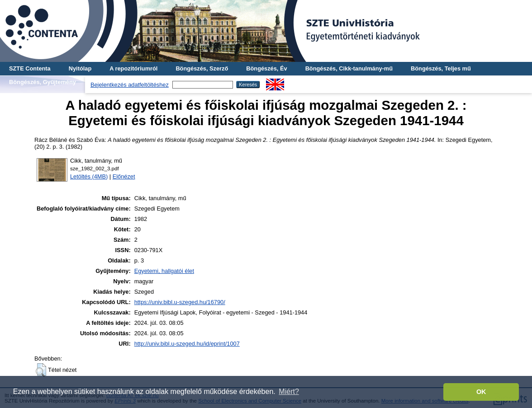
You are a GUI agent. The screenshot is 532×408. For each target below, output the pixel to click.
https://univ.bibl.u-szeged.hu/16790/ (180, 302)
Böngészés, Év (266, 68)
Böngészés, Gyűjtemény (43, 82)
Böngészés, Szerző (202, 68)
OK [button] (481, 392)
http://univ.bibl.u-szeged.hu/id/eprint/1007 (187, 344)
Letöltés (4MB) (89, 176)
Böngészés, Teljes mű (441, 68)
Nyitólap (80, 68)
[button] (41, 370)
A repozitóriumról (133, 68)
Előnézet (124, 176)
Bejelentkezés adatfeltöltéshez (130, 85)
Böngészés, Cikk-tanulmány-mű (349, 68)
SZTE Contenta (30, 68)
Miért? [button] (289, 392)
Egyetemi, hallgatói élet (164, 271)
